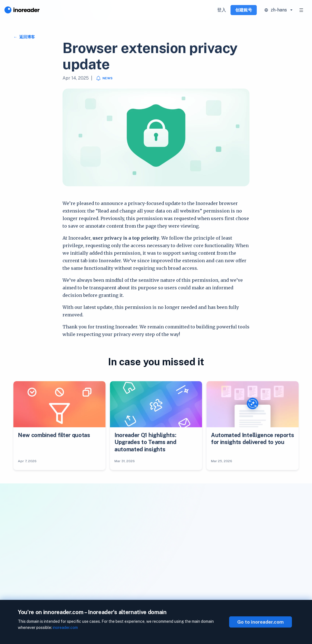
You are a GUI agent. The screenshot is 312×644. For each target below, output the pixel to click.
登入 (222, 10)
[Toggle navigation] (301, 10)
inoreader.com (65, 628)
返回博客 (27, 37)
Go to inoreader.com (261, 622)
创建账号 (244, 10)
